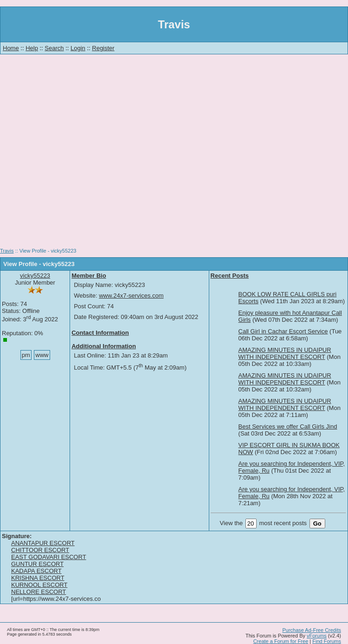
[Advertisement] (174, 154)
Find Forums (327, 641)
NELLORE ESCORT (39, 592)
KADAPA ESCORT (36, 571)
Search (54, 48)
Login (78, 48)
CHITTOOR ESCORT (40, 550)
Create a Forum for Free (281, 641)
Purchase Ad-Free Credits (312, 630)
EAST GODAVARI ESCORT (49, 557)
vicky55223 (35, 276)
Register (103, 48)
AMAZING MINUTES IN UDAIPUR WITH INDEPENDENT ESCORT (285, 353)
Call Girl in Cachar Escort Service (283, 331)
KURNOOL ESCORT (39, 585)
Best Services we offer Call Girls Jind (288, 426)
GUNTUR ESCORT (37, 564)
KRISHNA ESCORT (38, 578)
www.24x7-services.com (131, 296)
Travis (7, 251)
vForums (317, 636)
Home (11, 48)
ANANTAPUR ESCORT (43, 543)
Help (32, 48)
